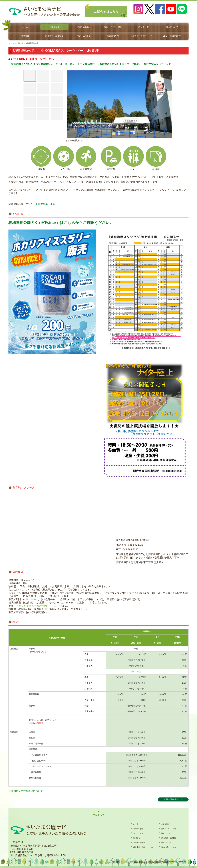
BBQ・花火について (172, 36)
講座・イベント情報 (113, 27)
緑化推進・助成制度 (54, 36)
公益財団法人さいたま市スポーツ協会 (118, 64)
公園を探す (54, 27)
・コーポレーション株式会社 (79, 64)
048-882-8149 (136, 545)
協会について (172, 27)
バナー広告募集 (84, 36)
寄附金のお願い (84, 27)
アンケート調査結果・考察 (40, 204)
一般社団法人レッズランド (156, 64)
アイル (59, 64)
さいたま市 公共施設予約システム (37, 606)
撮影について (113, 36)
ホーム (25, 27)
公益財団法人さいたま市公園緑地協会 (31, 64)
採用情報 (25, 36)
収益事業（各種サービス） (143, 36)
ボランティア (143, 27)
